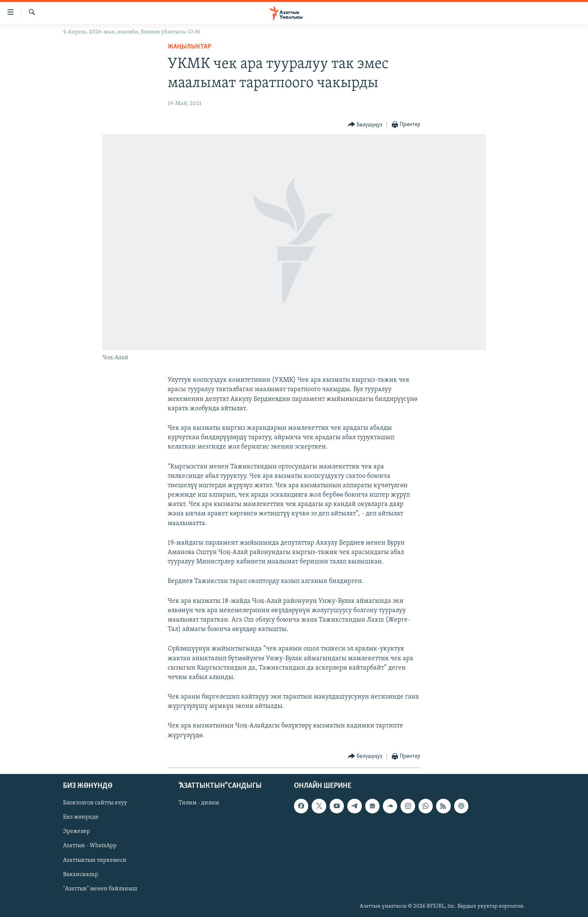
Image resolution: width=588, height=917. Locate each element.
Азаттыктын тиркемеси (95, 860)
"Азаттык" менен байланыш (100, 889)
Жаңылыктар (189, 47)
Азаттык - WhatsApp (90, 846)
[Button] (365, 125)
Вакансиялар (81, 875)
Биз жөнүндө (81, 817)
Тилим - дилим (199, 803)
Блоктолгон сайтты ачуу (95, 803)
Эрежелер (76, 831)
